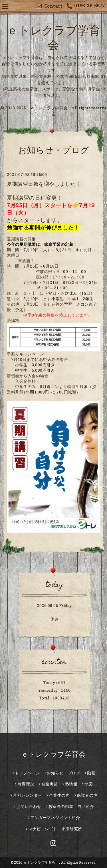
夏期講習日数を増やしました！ (44, 184)
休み (54, 619)
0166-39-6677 (86, 6)
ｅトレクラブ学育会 (57, 754)
